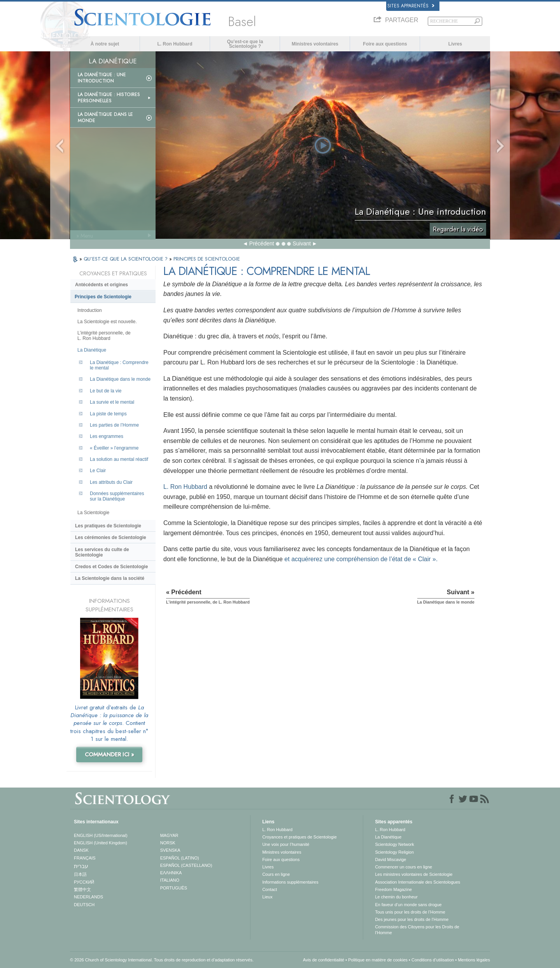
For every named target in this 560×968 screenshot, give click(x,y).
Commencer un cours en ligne (403, 867)
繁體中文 (82, 889)
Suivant (302, 243)
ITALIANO (170, 880)
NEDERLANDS (88, 897)
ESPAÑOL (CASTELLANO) (186, 865)
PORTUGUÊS (174, 888)
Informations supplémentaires (290, 882)
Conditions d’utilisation (433, 960)
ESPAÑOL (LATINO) (180, 858)
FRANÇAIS (85, 858)
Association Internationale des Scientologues (417, 882)
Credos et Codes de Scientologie (111, 567)
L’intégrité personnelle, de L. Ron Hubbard (104, 336)
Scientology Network (394, 844)
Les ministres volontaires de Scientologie (414, 874)
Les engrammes (107, 436)
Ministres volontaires (315, 44)
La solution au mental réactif (119, 459)
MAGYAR (169, 835)
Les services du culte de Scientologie (102, 552)
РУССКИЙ (84, 882)
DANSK (81, 850)
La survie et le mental (112, 402)
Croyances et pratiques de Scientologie (299, 837)
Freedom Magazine (393, 889)
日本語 (80, 874)
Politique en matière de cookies (378, 960)
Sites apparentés (411, 6)
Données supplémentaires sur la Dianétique (117, 496)
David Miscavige (390, 859)
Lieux (267, 897)
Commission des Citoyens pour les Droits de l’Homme (417, 929)
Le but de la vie (106, 391)
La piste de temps (108, 414)
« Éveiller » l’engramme (114, 448)
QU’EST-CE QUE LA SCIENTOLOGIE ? (126, 259)
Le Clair (98, 471)
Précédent (262, 243)
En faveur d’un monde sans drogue (408, 905)
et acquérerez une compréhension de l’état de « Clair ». (361, 559)
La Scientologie (93, 513)
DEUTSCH (84, 905)
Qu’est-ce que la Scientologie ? (245, 44)
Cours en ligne (276, 874)
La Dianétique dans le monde (105, 117)
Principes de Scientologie (103, 297)
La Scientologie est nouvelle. (107, 322)
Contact (269, 889)
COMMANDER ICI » (109, 754)
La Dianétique (92, 350)
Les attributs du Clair (111, 482)
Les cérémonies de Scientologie (111, 537)
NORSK (168, 843)
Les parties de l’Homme (114, 425)
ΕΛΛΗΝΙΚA (171, 873)
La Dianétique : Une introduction (102, 78)
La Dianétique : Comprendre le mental (119, 365)
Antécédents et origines (101, 285)
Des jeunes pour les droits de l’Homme (412, 919)
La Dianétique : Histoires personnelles (109, 98)
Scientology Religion (394, 852)
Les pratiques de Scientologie (108, 526)
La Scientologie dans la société (110, 578)
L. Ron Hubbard (175, 44)
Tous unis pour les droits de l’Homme (410, 912)
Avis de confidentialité (324, 960)
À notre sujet (105, 44)
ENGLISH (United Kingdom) (101, 843)
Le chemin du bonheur (396, 897)
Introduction (90, 310)
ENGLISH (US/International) (101, 835)
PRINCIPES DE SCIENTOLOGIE (207, 259)
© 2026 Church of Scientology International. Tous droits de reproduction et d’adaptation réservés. (162, 960)
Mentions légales (474, 960)
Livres (455, 44)
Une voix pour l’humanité (286, 844)
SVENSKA (170, 850)
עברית (81, 866)
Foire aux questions (385, 44)
